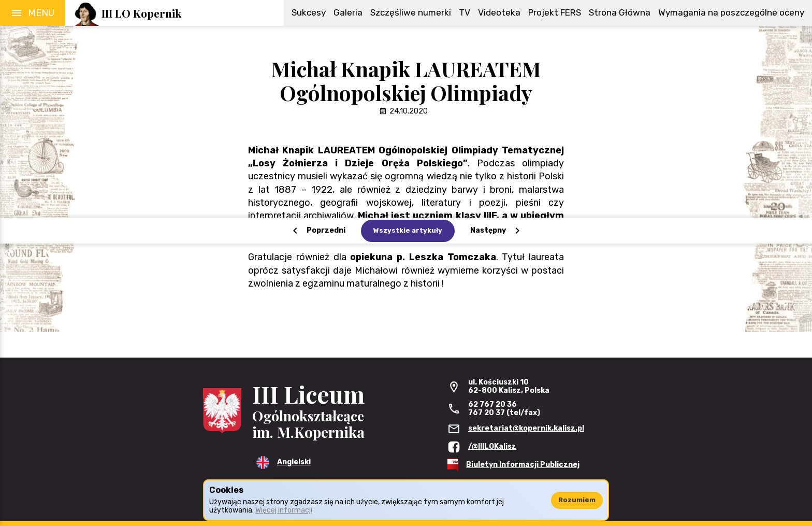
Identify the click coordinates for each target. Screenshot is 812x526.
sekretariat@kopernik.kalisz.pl (526, 428)
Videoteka (499, 12)
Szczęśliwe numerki (411, 12)
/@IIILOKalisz (492, 446)
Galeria (348, 12)
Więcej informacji (284, 510)
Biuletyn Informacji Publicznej (523, 465)
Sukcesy (309, 12)
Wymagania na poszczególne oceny (731, 12)
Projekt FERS (555, 12)
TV (465, 12)
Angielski (294, 462)
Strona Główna (620, 12)
